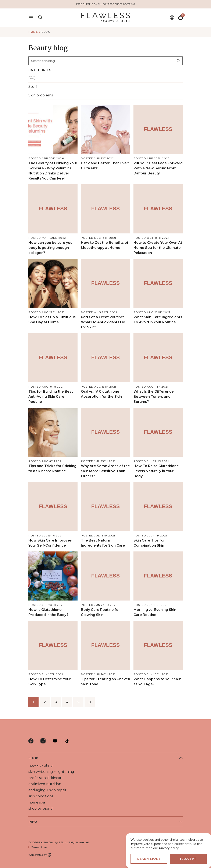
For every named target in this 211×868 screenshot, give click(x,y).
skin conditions (41, 796)
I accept (188, 859)
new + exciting (41, 766)
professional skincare (46, 778)
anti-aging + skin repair (47, 790)
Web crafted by (40, 855)
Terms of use (39, 847)
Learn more (149, 859)
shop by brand (41, 808)
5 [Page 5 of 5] (78, 702)
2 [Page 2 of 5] (45, 702)
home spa (37, 802)
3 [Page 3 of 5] (56, 702)
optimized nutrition (45, 784)
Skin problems (41, 95)
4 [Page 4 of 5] (67, 702)
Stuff (33, 87)
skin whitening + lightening (51, 772)
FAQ (32, 78)
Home (33, 32)
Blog (46, 32)
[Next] (90, 702)
